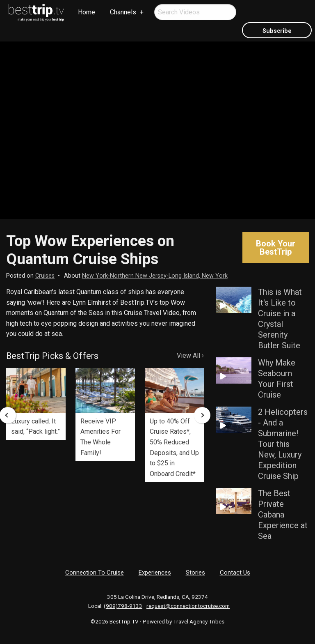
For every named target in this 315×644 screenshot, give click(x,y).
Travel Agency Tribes (199, 621)
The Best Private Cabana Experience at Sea (283, 515)
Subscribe (277, 31)
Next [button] (202, 415)
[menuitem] (37, 13)
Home (87, 12)
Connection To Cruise (95, 573)
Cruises (45, 276)
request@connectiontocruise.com (188, 606)
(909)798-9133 (123, 606)
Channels (123, 12)
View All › (190, 355)
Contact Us (235, 573)
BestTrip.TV (124, 621)
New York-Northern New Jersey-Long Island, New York (155, 276)
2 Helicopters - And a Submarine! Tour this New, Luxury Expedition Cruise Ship (283, 444)
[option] (36, 404)
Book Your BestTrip (276, 248)
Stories (195, 573)
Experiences (155, 573)
